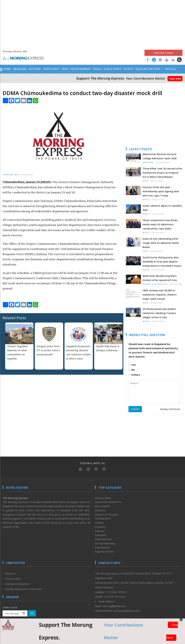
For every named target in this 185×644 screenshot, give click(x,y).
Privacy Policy (13, 579)
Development (103, 518)
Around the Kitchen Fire (108, 502)
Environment (102, 547)
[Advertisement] (92, 23)
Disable (99, 523)
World (97, 69)
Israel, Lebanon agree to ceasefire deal (162, 208)
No (132, 370)
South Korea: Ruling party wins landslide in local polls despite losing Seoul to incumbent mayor (162, 262)
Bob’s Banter (102, 506)
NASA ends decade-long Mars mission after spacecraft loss (160, 278)
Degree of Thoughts (107, 514)
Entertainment (81, 69)
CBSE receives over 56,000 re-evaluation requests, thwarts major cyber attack (159, 295)
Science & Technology (155, 284)
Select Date (10, 607)
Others (134, 375)
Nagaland (20, 69)
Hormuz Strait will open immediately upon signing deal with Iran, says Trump (161, 191)
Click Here (175, 79)
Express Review (104, 551)
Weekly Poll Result (170, 409)
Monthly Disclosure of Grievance (24, 589)
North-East (52, 69)
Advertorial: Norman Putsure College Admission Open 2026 (159, 156)
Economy (100, 527)
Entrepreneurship (105, 543)
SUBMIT (135, 409)
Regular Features (149, 69)
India (65, 69)
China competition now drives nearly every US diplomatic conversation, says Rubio (160, 224)
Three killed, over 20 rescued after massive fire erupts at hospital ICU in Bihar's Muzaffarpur (162, 173)
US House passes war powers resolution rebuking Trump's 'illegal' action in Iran (159, 313)
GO (32, 613)
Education (101, 535)
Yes (132, 365)
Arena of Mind (103, 498)
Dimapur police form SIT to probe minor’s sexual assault (48, 350)
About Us (10, 573)
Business (100, 510)
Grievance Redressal (17, 584)
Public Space (113, 69)
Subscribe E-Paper (164, 53)
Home (7, 69)
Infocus (170, 69)
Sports (129, 69)
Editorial (35, 69)
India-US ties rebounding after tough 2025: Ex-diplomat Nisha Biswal (161, 243)
